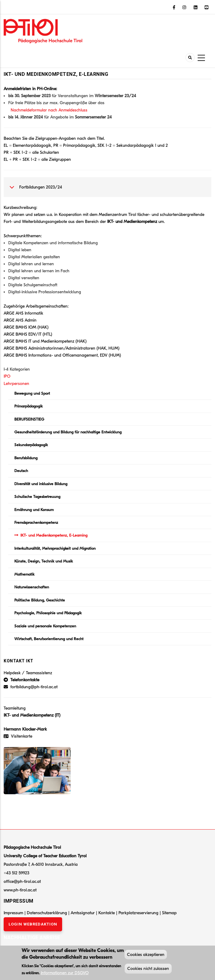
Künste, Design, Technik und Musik (44, 561)
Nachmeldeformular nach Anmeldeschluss (49, 110)
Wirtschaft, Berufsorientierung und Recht (49, 639)
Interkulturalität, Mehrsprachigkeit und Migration (55, 548)
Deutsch (21, 471)
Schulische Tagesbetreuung (37, 497)
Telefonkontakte (25, 680)
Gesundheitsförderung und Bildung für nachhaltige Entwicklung (68, 432)
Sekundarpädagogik (31, 445)
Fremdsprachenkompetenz (36, 522)
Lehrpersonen (16, 384)
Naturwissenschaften (32, 587)
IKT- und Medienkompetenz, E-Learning (54, 535)
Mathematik (24, 574)
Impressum (13, 913)
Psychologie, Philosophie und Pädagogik (48, 613)
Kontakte (107, 913)
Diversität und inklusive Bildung (41, 484)
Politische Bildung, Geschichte (40, 600)
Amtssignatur (83, 913)
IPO (7, 376)
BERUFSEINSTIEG (29, 419)
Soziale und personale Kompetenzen (45, 626)
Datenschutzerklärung (47, 913)
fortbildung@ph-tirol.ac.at (34, 687)
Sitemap (169, 913)
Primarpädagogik (28, 406)
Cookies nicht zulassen (148, 969)
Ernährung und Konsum (34, 510)
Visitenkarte (22, 736)
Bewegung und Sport (32, 393)
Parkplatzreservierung (139, 913)
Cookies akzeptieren (146, 955)
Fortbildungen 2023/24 (35, 190)
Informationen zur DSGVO (65, 974)
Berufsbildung (26, 458)
